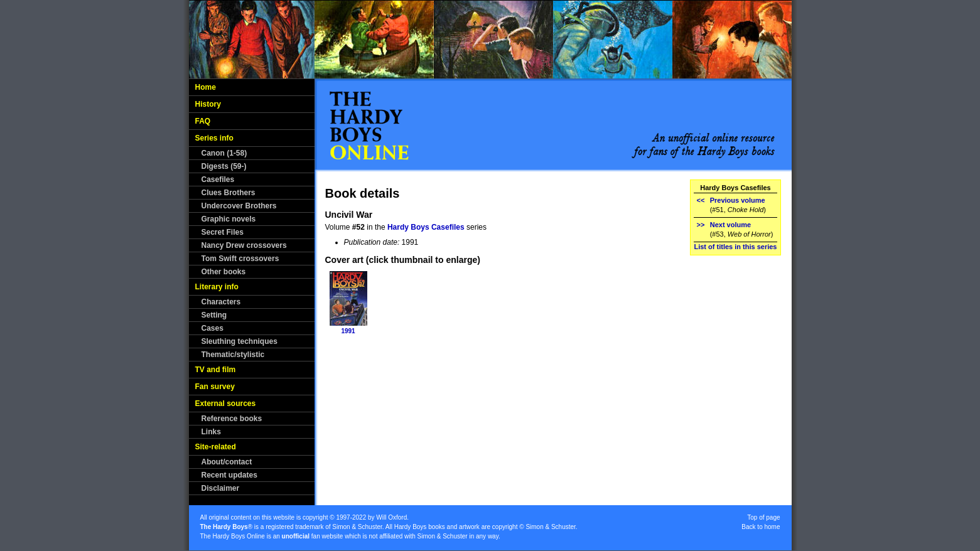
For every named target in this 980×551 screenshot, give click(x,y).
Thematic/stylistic (233, 355)
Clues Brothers (229, 193)
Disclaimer (221, 488)
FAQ (203, 121)
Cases (213, 328)
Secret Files (223, 232)
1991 (348, 331)
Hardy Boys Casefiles (426, 227)
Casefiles (218, 179)
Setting (214, 315)
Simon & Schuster (357, 527)
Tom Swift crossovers (240, 259)
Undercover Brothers (239, 206)
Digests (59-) (224, 166)
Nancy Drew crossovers (244, 245)
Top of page (763, 517)
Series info (214, 138)
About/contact (227, 462)
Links (211, 432)
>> (700, 225)
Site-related (216, 447)
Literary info (217, 287)
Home (206, 87)
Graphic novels (229, 219)
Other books (224, 272)
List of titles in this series (735, 247)
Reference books (232, 419)
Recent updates (229, 475)
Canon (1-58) (224, 153)
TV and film (216, 370)
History (208, 104)
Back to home (761, 527)
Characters (221, 302)
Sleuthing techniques (240, 341)
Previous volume (738, 200)
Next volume (730, 225)
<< (700, 200)
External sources (226, 404)
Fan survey (215, 387)
